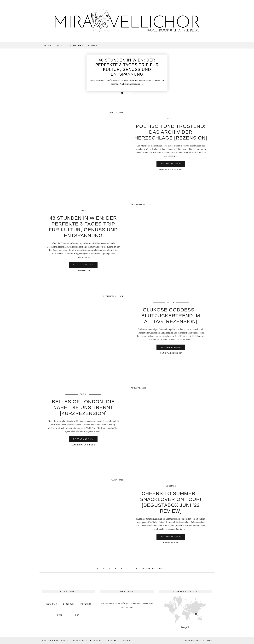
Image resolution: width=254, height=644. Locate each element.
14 (136, 569)
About (60, 45)
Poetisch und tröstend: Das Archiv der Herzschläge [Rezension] (171, 132)
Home (48, 45)
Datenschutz (97, 640)
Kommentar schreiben (171, 169)
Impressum (78, 640)
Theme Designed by (198, 640)
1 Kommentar (83, 270)
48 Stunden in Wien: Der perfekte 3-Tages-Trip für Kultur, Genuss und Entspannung (127, 67)
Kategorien (76, 45)
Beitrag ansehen (171, 164)
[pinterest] (86, 601)
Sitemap (127, 640)
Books (171, 119)
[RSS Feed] (77, 613)
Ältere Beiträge (153, 569)
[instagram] (52, 601)
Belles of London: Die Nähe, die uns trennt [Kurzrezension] (83, 407)
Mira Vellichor (59, 640)
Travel (83, 211)
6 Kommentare (171, 543)
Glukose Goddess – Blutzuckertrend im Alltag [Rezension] (171, 316)
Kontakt (93, 45)
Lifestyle (171, 486)
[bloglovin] (69, 601)
